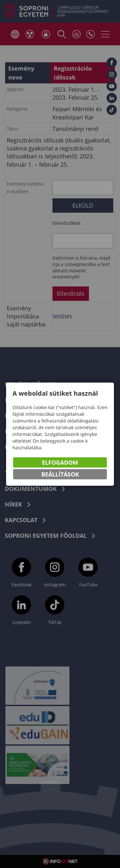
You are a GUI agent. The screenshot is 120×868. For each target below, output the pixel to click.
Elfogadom (60, 462)
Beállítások (60, 474)
